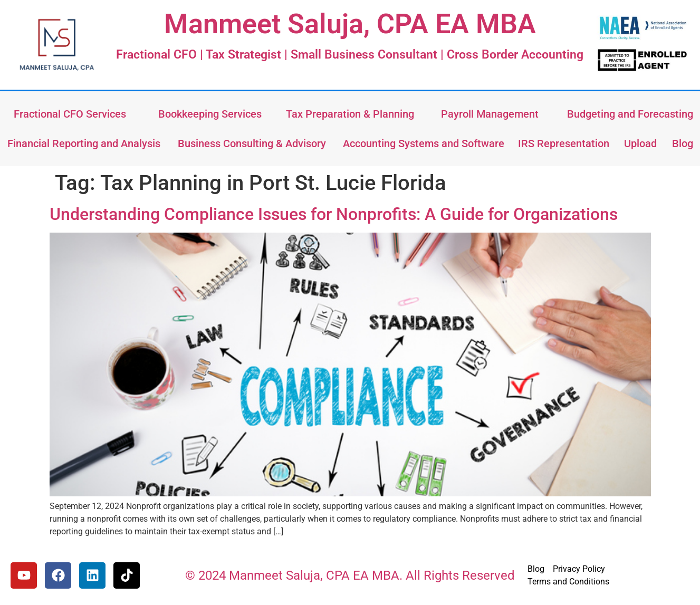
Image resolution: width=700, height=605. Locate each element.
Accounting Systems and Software (424, 143)
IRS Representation (564, 143)
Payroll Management (490, 114)
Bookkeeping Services (210, 114)
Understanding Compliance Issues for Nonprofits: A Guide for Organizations (334, 214)
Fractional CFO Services (70, 114)
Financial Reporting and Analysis (84, 143)
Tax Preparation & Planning (350, 114)
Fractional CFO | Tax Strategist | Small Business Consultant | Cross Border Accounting (350, 55)
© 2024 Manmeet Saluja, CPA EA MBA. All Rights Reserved (350, 575)
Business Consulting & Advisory (252, 143)
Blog (683, 143)
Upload (640, 143)
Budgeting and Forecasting (630, 114)
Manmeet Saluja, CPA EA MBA (350, 24)
